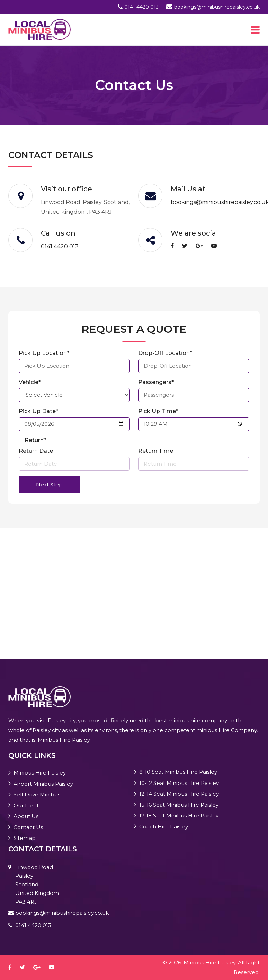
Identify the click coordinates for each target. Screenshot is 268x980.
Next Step (49, 484)
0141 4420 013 (141, 7)
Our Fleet (26, 805)
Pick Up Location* (44, 353)
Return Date (36, 451)
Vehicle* (30, 382)
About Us (26, 816)
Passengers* (156, 382)
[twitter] (188, 246)
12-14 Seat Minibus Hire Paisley (179, 794)
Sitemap (25, 838)
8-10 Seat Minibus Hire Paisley (178, 772)
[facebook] (176, 246)
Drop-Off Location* (165, 353)
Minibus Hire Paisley (40, 773)
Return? (36, 440)
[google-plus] (203, 246)
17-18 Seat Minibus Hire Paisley (179, 816)
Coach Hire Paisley (164, 827)
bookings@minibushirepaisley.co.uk (217, 7)
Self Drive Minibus (37, 794)
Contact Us (28, 827)
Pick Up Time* (158, 411)
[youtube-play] (217, 246)
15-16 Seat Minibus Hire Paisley (179, 805)
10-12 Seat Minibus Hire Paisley (179, 783)
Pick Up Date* (38, 411)
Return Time (156, 451)
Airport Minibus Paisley (43, 784)
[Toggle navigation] (255, 30)
